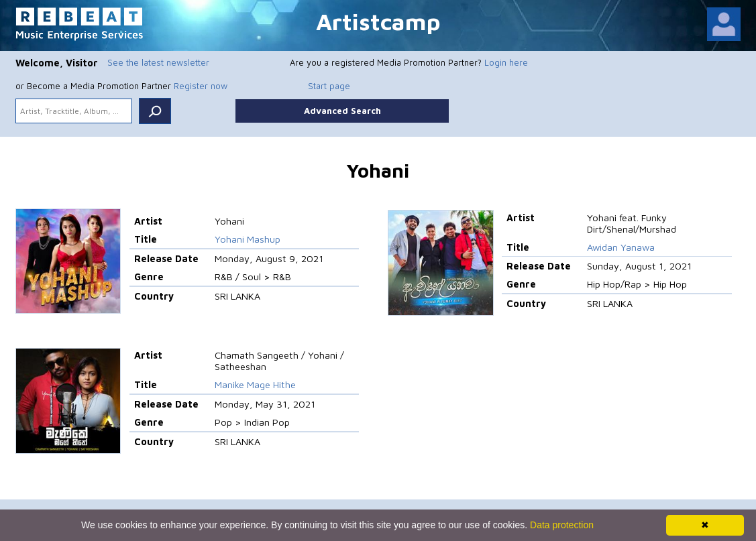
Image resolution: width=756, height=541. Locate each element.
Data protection (562, 525)
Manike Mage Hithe (255, 384)
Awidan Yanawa (621, 247)
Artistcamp (378, 21)
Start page (329, 86)
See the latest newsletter (158, 62)
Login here (506, 62)
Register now (201, 86)
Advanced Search (342, 111)
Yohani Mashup (248, 239)
